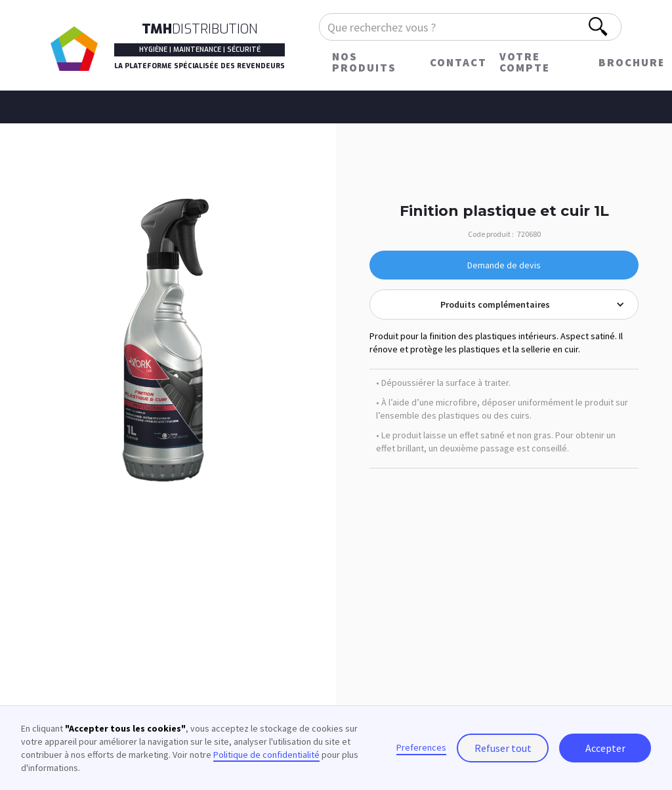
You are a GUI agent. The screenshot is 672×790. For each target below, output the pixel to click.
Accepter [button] (605, 748)
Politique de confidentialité (266, 755)
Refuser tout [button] (503, 748)
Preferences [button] (421, 747)
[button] (504, 304)
